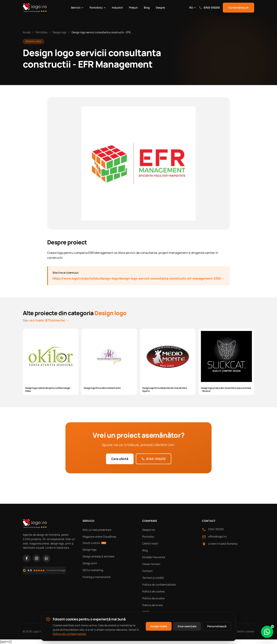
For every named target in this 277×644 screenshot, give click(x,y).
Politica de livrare (153, 605)
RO (193, 8)
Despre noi (149, 530)
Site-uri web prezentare (97, 530)
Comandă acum (238, 8)
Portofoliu (98, 8)
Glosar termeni (151, 564)
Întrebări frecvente (154, 557)
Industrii (117, 8)
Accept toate (159, 626)
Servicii (77, 8)
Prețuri (133, 8)
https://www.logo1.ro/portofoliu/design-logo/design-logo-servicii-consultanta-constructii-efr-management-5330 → (138, 278)
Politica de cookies (154, 591)
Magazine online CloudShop (99, 537)
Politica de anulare (153, 598)
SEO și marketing (93, 570)
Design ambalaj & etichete (98, 556)
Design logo (59, 32)
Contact (147, 571)
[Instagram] (37, 558)
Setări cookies (246, 631)
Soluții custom (94, 543)
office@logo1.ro (217, 536)
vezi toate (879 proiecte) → (49, 320)
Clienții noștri (150, 543)
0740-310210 (209, 8)
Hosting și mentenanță (96, 577)
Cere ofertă (120, 459)
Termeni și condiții (153, 578)
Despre (160, 8)
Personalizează (217, 626)
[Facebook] (27, 558)
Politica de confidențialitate (159, 585)
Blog (147, 8)
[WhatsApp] (46, 558)
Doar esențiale (187, 626)
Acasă (27, 32)
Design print (90, 563)
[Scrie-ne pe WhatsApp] (267, 632)
